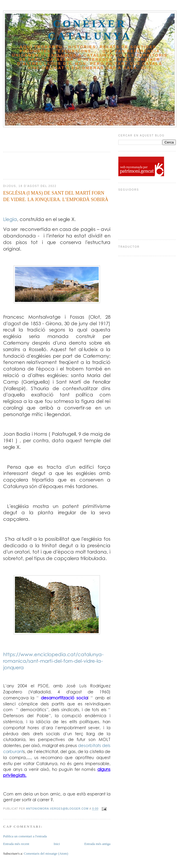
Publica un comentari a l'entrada (25, 836)
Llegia (10, 219)
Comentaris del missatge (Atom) (46, 853)
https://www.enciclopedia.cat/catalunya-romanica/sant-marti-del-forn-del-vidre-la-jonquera (53, 661)
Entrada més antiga (97, 844)
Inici (57, 844)
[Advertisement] (34, 138)
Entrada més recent (16, 844)
